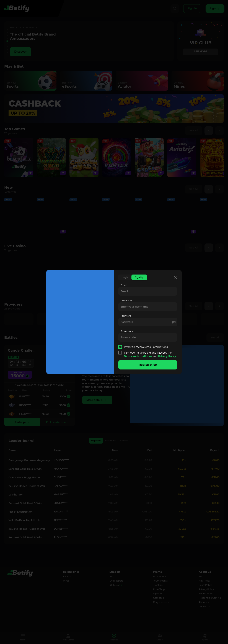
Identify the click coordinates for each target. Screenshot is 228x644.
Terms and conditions (138, 356)
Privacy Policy (167, 356)
